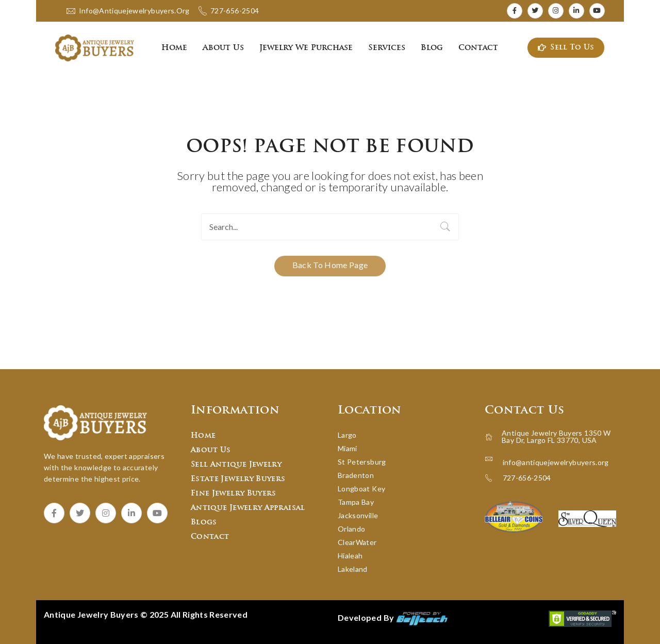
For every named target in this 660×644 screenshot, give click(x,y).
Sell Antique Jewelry (236, 465)
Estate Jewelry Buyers (238, 479)
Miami (348, 448)
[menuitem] (174, 48)
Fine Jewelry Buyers (234, 494)
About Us (211, 450)
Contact (210, 537)
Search (445, 227)
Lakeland (353, 569)
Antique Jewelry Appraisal (248, 508)
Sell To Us (566, 48)
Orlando (351, 529)
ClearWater (357, 542)
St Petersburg (362, 462)
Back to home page (330, 265)
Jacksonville (358, 515)
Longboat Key (361, 489)
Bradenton (356, 475)
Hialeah (350, 556)
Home (203, 436)
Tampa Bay (356, 502)
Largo (347, 435)
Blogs (204, 523)
